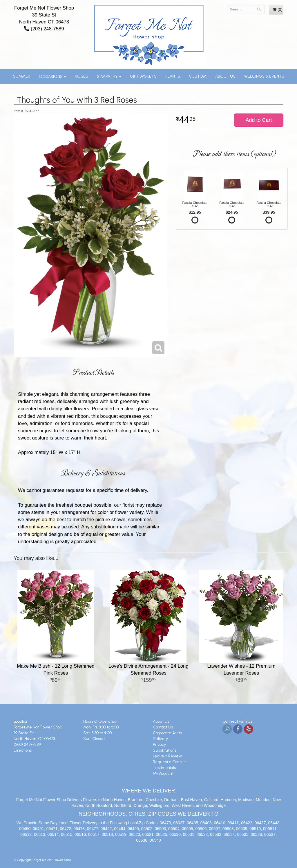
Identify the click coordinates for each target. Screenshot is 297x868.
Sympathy (107, 77)
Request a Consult (169, 762)
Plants (173, 76)
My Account (163, 773)
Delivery (160, 739)
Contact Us (163, 727)
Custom (198, 76)
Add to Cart (259, 120)
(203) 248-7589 (44, 29)
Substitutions (165, 750)
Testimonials (164, 768)
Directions (23, 750)
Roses (82, 76)
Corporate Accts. (168, 733)
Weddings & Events (264, 76)
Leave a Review (167, 756)
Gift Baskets (143, 76)
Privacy (159, 745)
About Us (225, 76)
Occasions (51, 77)
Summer (22, 76)
